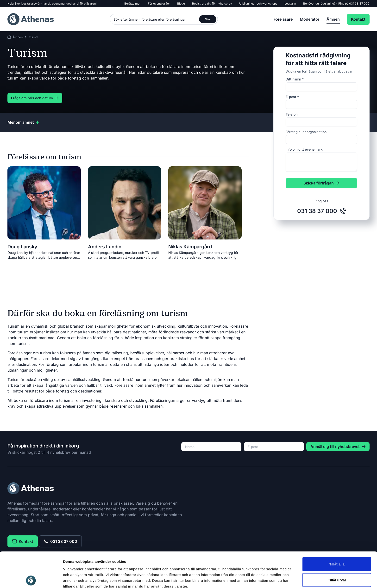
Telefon (292, 114)
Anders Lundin (105, 247)
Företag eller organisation (306, 132)
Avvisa (337, 560)
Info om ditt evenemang (305, 149)
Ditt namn (295, 79)
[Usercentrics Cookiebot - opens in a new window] (31, 579)
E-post (292, 97)
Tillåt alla (337, 529)
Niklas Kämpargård (190, 247)
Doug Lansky (22, 247)
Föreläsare (283, 19)
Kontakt (358, 19)
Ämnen (333, 19)
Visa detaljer (261, 579)
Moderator (310, 19)
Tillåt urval (337, 545)
